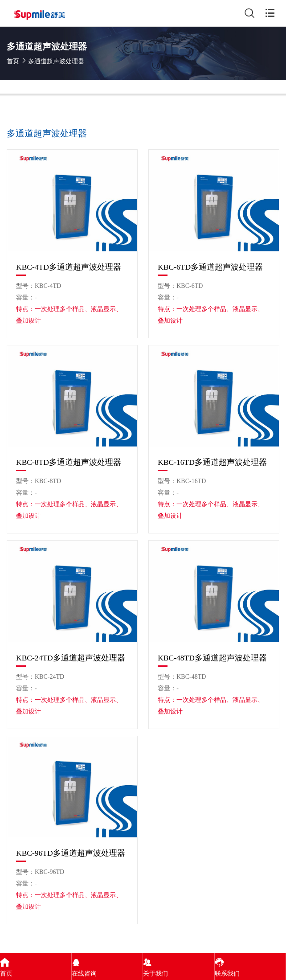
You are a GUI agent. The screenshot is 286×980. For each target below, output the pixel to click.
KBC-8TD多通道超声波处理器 (69, 462)
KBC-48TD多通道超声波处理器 (212, 658)
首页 (13, 61)
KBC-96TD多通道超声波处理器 (71, 853)
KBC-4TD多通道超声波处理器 (69, 267)
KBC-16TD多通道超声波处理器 (212, 462)
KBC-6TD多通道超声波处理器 (210, 267)
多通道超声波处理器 (56, 61)
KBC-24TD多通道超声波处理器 (71, 658)
